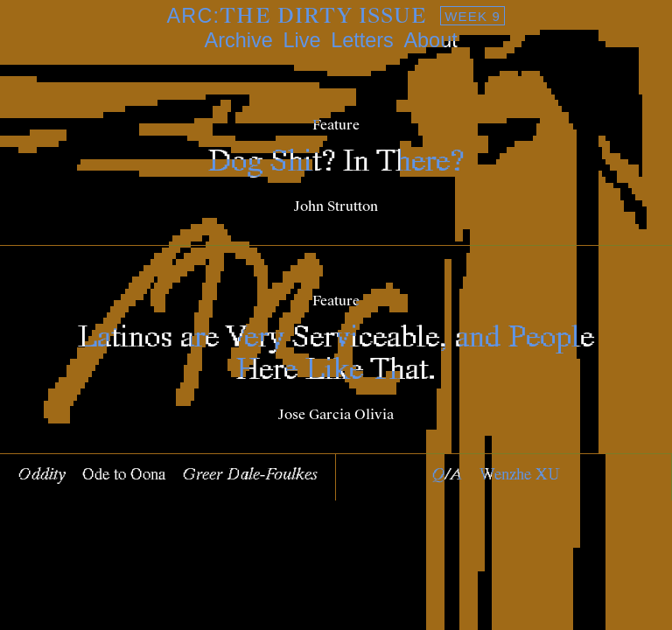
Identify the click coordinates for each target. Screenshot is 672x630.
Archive (239, 40)
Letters (362, 40)
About (430, 40)
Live (301, 40)
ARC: (336, 16)
